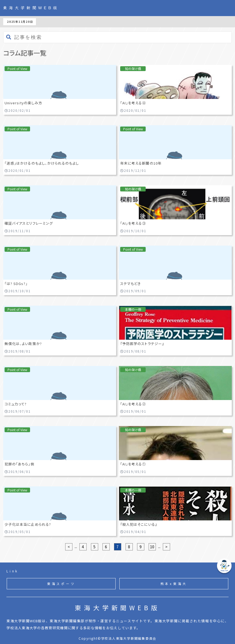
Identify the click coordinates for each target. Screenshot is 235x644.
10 (152, 547)
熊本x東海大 (174, 584)
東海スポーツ (61, 584)
